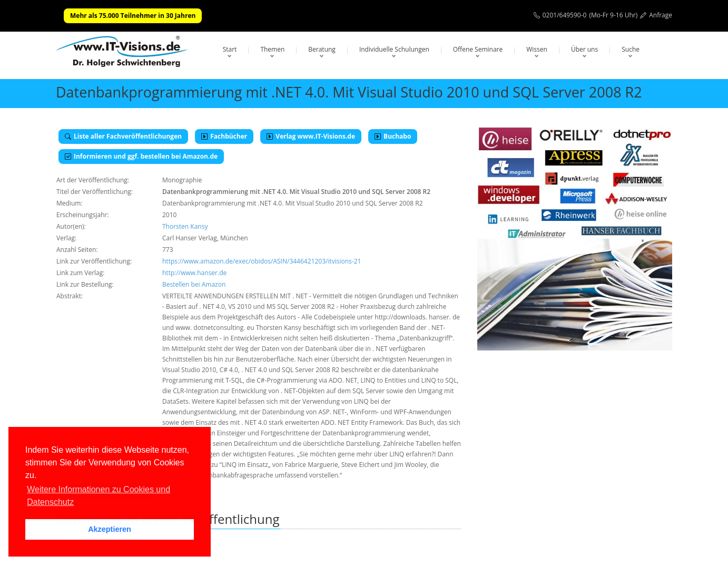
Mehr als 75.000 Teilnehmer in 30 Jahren (133, 16)
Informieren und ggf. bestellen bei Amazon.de (141, 156)
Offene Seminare (478, 49)
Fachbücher (224, 136)
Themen (272, 49)
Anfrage (661, 15)
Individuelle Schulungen (394, 49)
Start (230, 49)
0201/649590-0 (565, 15)
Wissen (537, 49)
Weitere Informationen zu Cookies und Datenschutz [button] (99, 496)
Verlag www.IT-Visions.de (311, 136)
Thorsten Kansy (185, 226)
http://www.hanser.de (194, 273)
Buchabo (393, 136)
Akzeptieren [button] (110, 529)
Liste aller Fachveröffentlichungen (123, 136)
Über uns (584, 49)
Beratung (322, 49)
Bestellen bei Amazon (194, 284)
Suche (631, 49)
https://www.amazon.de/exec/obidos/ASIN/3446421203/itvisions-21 (262, 261)
